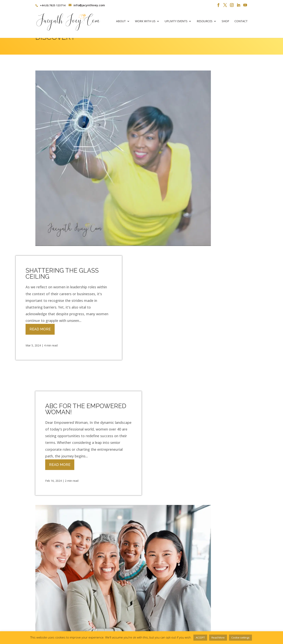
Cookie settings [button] (240, 638)
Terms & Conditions (49, 625)
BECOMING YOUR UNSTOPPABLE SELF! (182, 371)
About (121, 23)
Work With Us (145, 23)
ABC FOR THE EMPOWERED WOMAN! (86, 236)
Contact (241, 23)
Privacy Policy (77, 625)
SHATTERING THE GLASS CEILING (188, 98)
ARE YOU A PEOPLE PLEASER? (74, 506)
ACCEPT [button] (200, 638)
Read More (166, 154)
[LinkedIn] (238, 5)
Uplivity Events (176, 23)
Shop (225, 23)
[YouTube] (245, 5)
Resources (205, 23)
